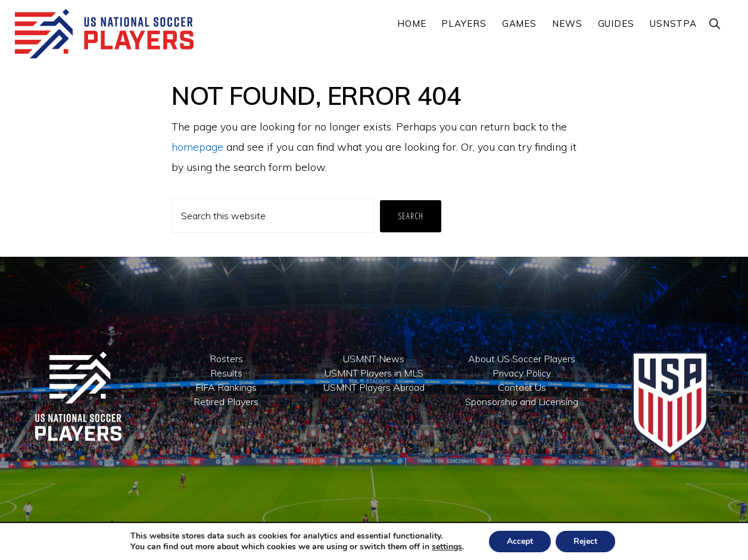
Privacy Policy (522, 373)
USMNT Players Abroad (374, 387)
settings (447, 547)
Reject (585, 541)
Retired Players (226, 402)
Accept (520, 541)
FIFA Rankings (226, 387)
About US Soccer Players (522, 359)
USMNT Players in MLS (374, 373)
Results (226, 373)
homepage (197, 147)
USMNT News (374, 359)
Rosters (226, 359)
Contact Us (522, 387)
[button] (715, 24)
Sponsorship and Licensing (522, 402)
